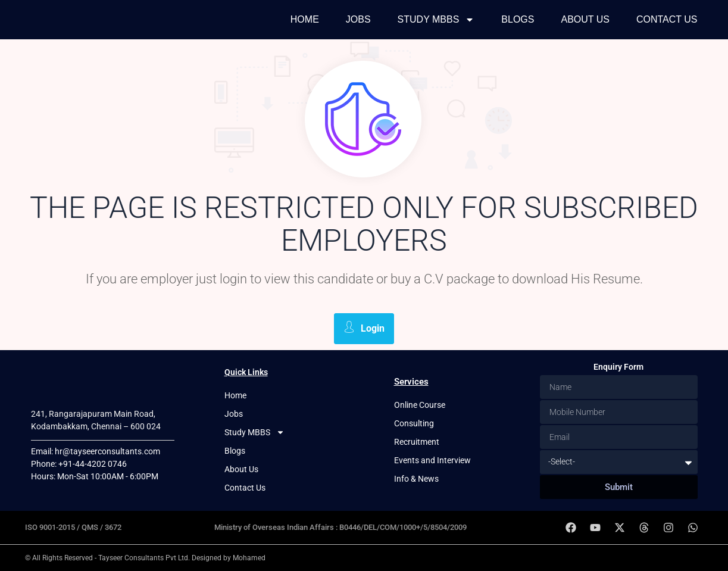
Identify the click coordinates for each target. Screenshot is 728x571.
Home (305, 19)
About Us (585, 19)
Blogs (518, 19)
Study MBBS (436, 20)
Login (364, 327)
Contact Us (667, 19)
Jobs (358, 19)
